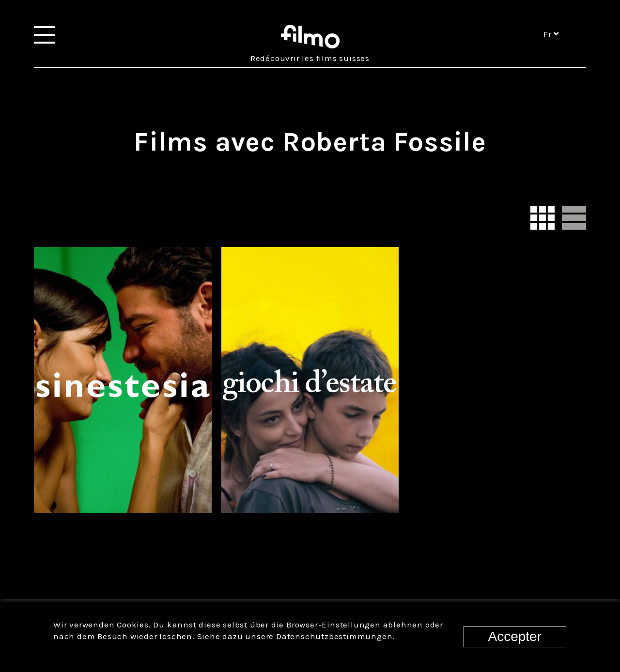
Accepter (515, 636)
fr (551, 34)
